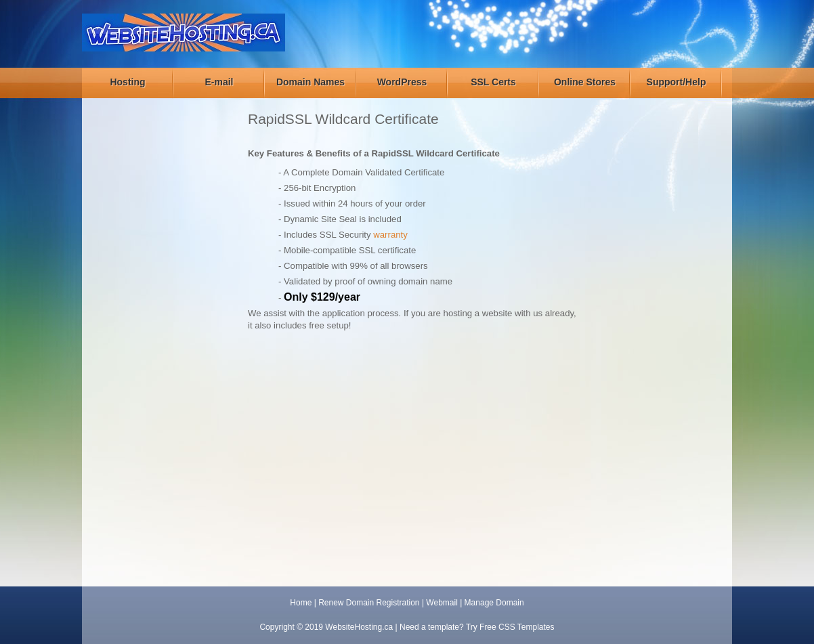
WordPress (402, 82)
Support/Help (677, 82)
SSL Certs (493, 82)
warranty (390, 235)
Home (301, 603)
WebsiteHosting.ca (359, 627)
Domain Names (310, 82)
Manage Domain (494, 603)
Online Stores (585, 82)
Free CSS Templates (517, 627)
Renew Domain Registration (369, 603)
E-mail (219, 82)
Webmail (442, 603)
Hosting (127, 82)
